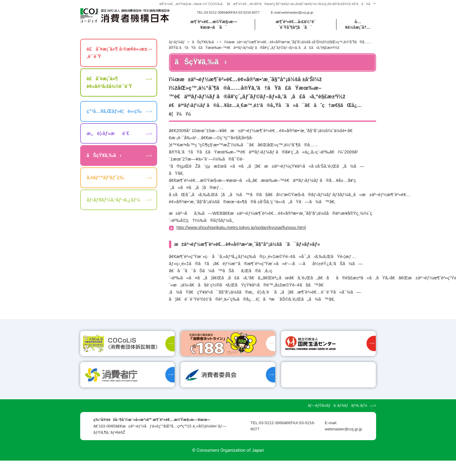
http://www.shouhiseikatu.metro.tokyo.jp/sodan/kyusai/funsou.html (241, 234)
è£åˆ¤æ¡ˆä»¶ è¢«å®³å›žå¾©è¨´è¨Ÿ (109, 90)
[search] (342, 16)
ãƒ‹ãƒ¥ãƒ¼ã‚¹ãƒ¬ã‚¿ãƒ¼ (113, 207)
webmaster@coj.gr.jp (297, 16)
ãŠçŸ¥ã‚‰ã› (205, 49)
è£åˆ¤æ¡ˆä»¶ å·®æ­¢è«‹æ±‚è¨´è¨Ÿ (117, 60)
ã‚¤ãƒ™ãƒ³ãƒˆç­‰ (105, 185)
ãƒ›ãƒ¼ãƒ (177, 49)
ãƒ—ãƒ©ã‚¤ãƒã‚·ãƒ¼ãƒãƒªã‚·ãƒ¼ (337, 421)
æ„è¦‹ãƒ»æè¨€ (108, 140)
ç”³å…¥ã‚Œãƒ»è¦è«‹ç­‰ (114, 118)
